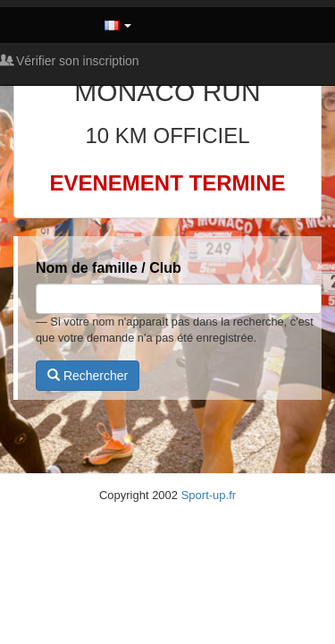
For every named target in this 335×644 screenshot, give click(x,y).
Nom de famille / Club (109, 268)
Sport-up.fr (209, 495)
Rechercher (88, 376)
